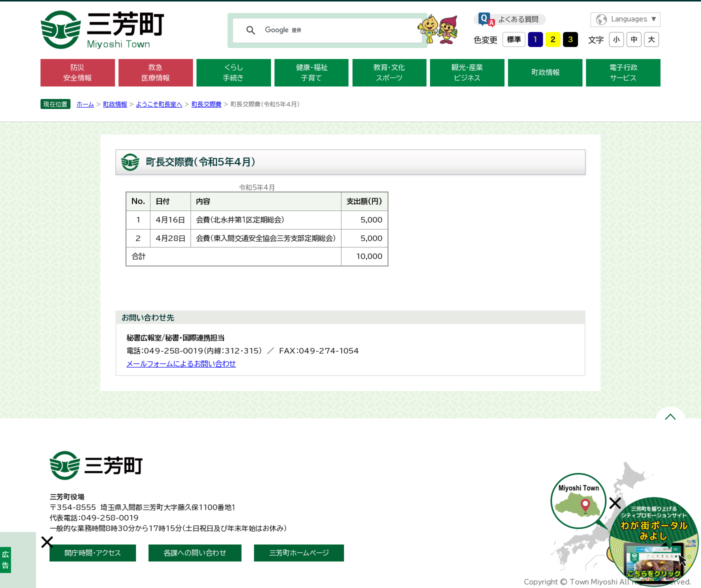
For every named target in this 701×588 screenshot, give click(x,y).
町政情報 (545, 72)
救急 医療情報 (155, 73)
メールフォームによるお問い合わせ (181, 364)
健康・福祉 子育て (312, 73)
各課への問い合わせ (195, 553)
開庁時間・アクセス (93, 553)
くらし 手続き (233, 73)
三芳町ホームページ (299, 553)
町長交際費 (206, 104)
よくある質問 (518, 19)
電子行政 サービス (623, 73)
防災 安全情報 (77, 73)
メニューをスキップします (350, 7)
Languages (629, 19)
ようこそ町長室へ (159, 104)
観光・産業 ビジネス (467, 73)
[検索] (326, 30)
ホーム (85, 104)
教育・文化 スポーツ (389, 73)
